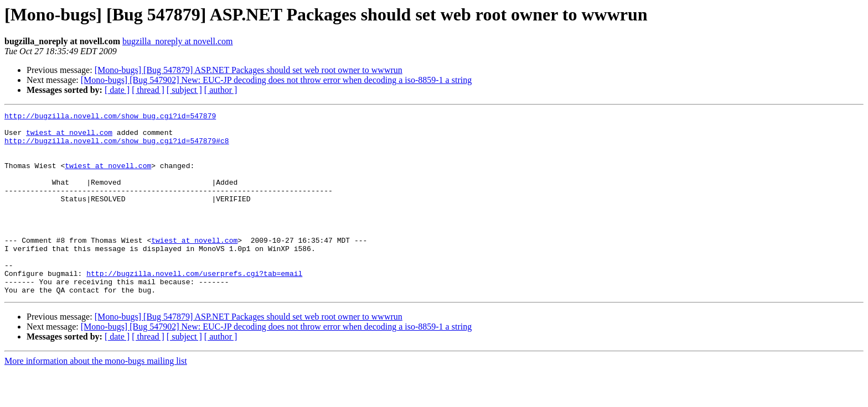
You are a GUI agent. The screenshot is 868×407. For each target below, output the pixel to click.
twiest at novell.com (69, 137)
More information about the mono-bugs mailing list (96, 397)
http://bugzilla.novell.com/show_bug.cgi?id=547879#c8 (117, 147)
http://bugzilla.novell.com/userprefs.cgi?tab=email (194, 306)
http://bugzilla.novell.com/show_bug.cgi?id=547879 (110, 117)
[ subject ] (184, 90)
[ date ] (117, 90)
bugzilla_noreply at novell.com (178, 41)
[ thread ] (148, 90)
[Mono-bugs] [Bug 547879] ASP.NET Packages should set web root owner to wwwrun (249, 70)
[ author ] (221, 90)
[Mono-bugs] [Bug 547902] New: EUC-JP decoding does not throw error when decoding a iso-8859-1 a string (276, 80)
